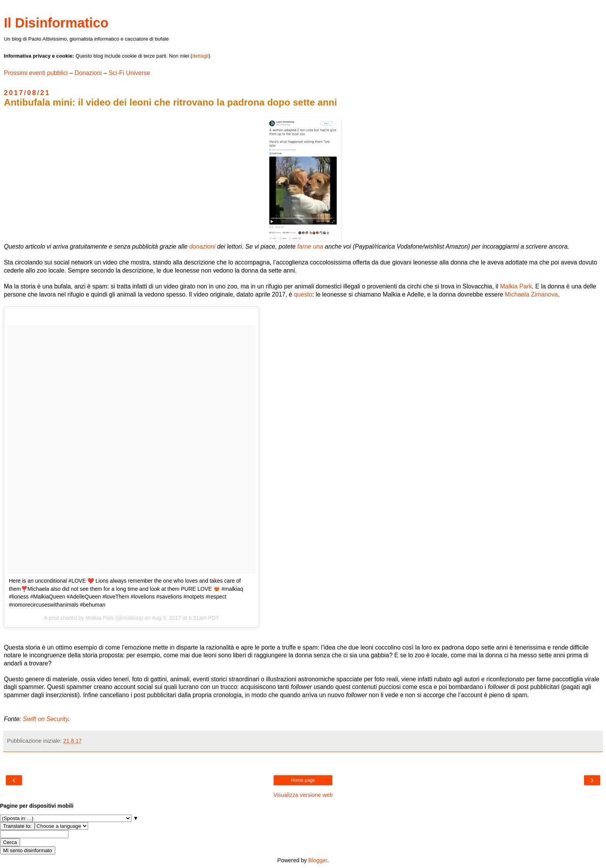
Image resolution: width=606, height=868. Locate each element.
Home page (303, 780)
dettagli (200, 56)
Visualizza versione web (303, 795)
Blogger (318, 860)
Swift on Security (45, 719)
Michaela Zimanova (531, 294)
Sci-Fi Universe (129, 73)
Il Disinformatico (56, 23)
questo (303, 294)
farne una (310, 246)
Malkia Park (516, 286)
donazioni (203, 246)
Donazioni (88, 73)
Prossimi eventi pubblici (36, 73)
